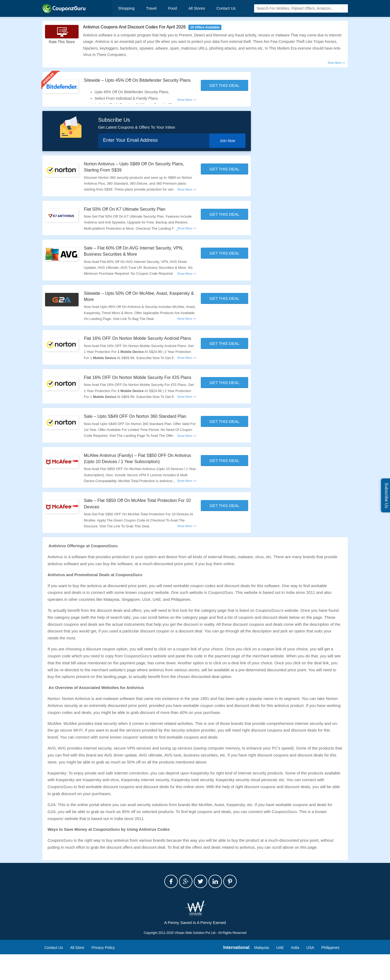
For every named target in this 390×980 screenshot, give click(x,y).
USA (310, 973)
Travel (148, 9)
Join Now (225, 147)
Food (167, 9)
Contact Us (215, 9)
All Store (77, 973)
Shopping (126, 9)
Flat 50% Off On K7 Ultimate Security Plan (129, 216)
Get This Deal (224, 86)
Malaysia (261, 973)
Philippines (330, 973)
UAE (280, 973)
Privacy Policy (103, 973)
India (295, 973)
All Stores (188, 9)
